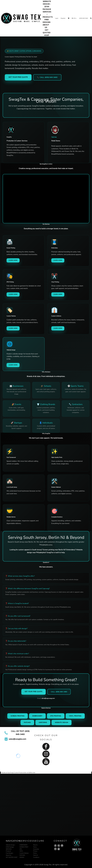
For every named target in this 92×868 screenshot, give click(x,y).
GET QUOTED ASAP (12, 857)
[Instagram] (46, 754)
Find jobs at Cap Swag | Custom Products (12, 773)
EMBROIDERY (24, 845)
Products (8, 851)
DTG (21, 849)
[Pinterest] (62, 846)
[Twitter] (59, 846)
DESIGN (22, 857)
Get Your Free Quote (18, 77)
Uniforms (43, 723)
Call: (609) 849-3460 (59, 692)
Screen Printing (18, 716)
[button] (47, 13)
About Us (9, 855)
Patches (27, 723)
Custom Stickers (24, 853)
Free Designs (9, 853)
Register (63, 18)
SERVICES (9, 849)
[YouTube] (46, 762)
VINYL (21, 851)
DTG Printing (56, 716)
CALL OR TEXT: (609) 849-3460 (20, 733)
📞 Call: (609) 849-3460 (47, 77)
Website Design (61, 723)
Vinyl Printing (75, 716)
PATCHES (22, 855)
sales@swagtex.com (17, 739)
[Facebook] (46, 746)
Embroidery (37, 716)
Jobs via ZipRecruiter (30, 773)
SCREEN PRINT (24, 847)
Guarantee (36, 849)
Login (57, 18)
